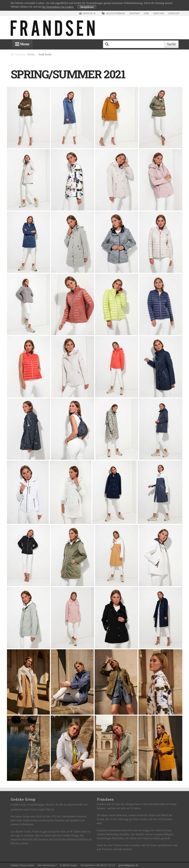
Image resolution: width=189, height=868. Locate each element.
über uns (159, 13)
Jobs (146, 13)
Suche (171, 44)
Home (31, 54)
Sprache (88, 13)
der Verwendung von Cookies (58, 7)
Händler (174, 13)
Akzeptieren (87, 7)
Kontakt (135, 13)
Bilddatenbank (113, 13)
